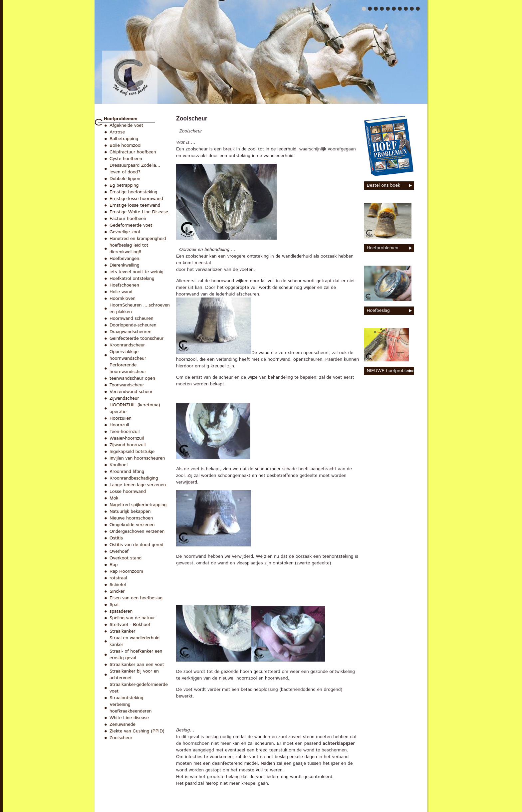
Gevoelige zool (125, 232)
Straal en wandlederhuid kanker (134, 641)
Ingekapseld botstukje (132, 452)
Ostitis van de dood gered (136, 545)
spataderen (121, 611)
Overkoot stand (126, 558)
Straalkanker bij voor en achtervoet (134, 675)
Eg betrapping (124, 185)
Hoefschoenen (124, 285)
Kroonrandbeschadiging (134, 478)
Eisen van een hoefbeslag (136, 598)
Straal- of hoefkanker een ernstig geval (136, 655)
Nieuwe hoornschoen (131, 518)
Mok (114, 498)
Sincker (117, 591)
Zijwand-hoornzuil (128, 445)
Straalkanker (122, 631)
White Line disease (129, 718)
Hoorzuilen (121, 418)
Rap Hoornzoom (126, 571)
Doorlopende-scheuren (133, 325)
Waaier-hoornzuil (127, 438)
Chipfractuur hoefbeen (133, 152)
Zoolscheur (121, 738)
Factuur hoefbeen (128, 219)
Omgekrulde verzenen (132, 525)
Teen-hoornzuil (125, 432)
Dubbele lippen (125, 179)
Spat (114, 605)
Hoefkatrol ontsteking (132, 279)
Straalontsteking (126, 698)
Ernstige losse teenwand (135, 205)
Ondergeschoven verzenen (137, 531)
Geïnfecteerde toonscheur (136, 338)
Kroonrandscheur (127, 345)
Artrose (117, 132)
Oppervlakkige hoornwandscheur (128, 355)
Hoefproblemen (121, 119)
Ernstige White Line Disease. (139, 212)
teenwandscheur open (132, 378)
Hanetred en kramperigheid (138, 239)
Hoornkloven (123, 299)
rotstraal (118, 578)
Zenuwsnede (123, 724)
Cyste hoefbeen (126, 159)
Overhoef (119, 551)
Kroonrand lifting (127, 472)
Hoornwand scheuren (131, 318)
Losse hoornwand (128, 492)
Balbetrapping (124, 139)
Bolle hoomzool (126, 145)
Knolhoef (119, 465)
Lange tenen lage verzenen (138, 485)
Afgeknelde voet (126, 125)
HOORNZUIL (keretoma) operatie (135, 408)
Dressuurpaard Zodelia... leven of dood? (135, 169)
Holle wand (121, 292)
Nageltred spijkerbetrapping (138, 505)
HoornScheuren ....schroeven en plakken (140, 308)
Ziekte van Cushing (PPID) (137, 731)
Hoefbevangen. (125, 259)
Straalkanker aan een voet (137, 665)
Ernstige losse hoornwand (136, 199)
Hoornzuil (119, 425)
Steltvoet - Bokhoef (130, 625)
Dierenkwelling (125, 265)
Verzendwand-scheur (131, 392)
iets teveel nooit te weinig (136, 272)
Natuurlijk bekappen (130, 511)
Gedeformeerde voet (131, 225)
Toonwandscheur (127, 385)
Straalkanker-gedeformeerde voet (139, 688)
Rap (114, 565)
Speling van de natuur (132, 618)
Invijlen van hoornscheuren (137, 458)
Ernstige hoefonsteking (133, 192)
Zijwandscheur (124, 398)
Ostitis (116, 538)
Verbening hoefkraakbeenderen (130, 708)
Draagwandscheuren (130, 332)
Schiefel (118, 585)
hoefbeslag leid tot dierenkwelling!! (129, 249)
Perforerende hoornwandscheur (128, 368)
